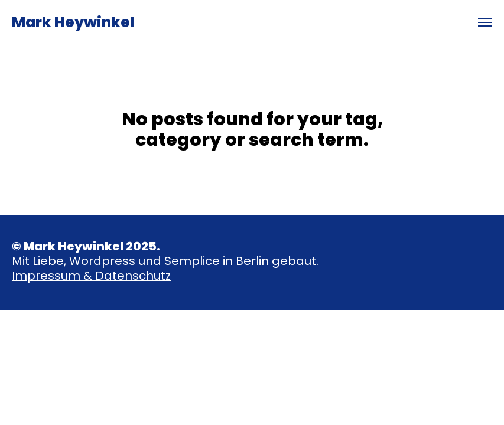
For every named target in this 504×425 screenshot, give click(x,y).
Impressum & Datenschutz (91, 276)
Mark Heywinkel (73, 22)
